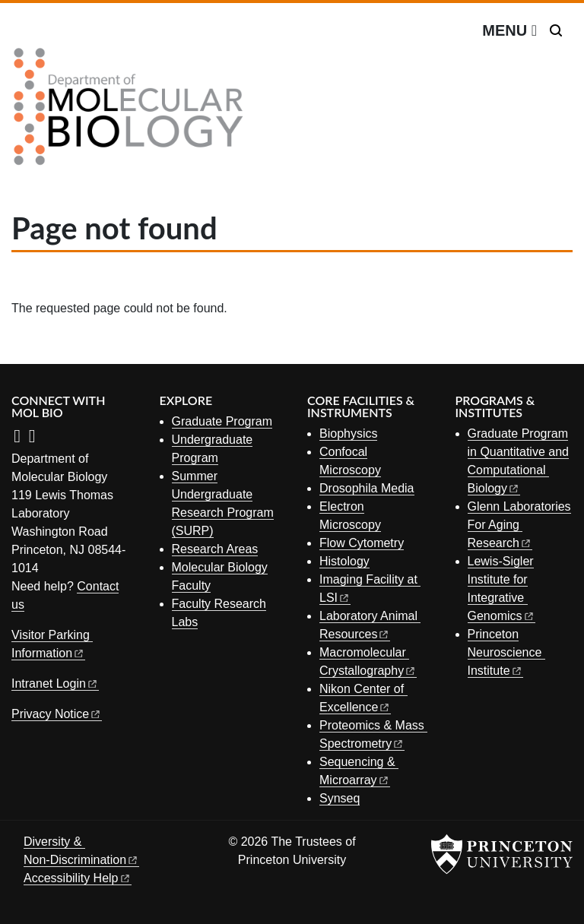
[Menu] (509, 30)
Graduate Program (222, 421)
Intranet (55, 684)
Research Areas (215, 549)
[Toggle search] (556, 30)
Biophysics (348, 434)
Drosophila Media (367, 488)
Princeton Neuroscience (506, 652)
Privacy (57, 714)
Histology (344, 561)
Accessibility (78, 878)
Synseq (340, 798)
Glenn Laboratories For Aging (519, 525)
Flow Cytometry (362, 543)
